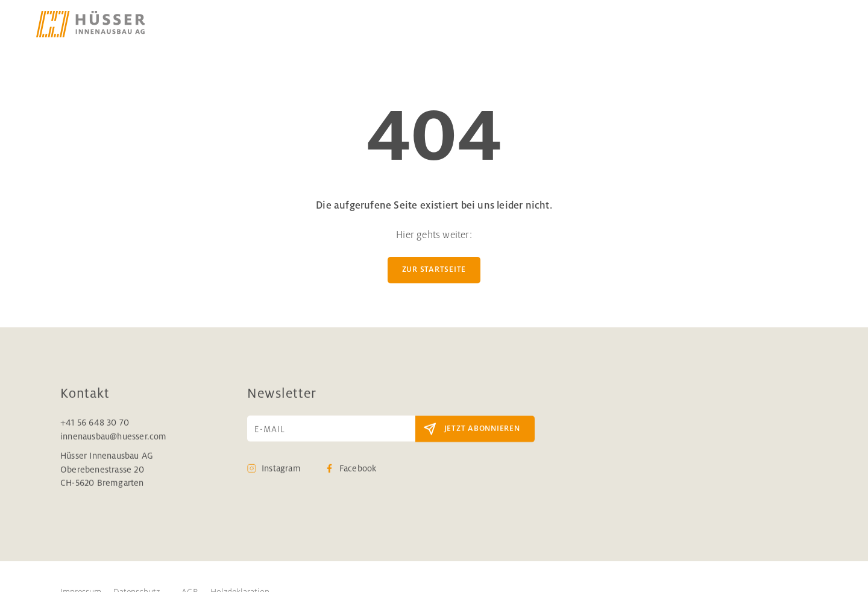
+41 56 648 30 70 (95, 423)
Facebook (358, 468)
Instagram (281, 468)
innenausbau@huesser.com (114, 436)
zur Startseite (434, 269)
